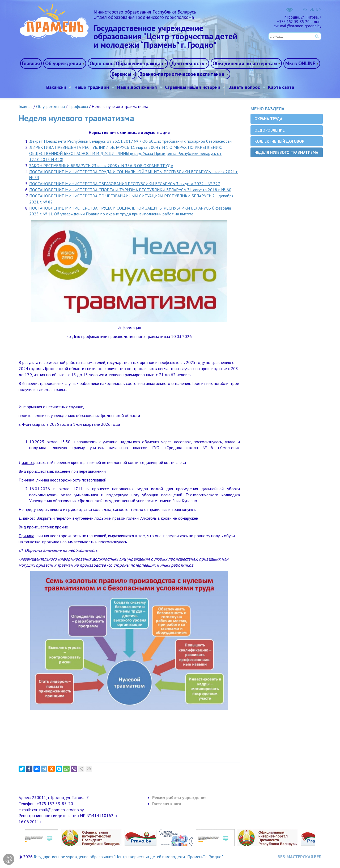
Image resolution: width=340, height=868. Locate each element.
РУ (305, 9)
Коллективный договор (279, 141)
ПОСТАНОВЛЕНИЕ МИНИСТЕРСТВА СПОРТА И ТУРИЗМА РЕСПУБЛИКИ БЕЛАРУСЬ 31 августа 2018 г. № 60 (130, 190)
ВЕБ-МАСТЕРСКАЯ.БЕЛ (299, 857)
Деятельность (188, 63)
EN (319, 9)
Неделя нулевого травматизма (286, 152)
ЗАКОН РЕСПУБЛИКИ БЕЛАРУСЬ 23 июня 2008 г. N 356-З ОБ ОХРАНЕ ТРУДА (101, 166)
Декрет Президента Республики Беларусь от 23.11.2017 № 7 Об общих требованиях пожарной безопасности (130, 141)
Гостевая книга (167, 804)
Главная (31, 63)
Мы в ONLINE (300, 63)
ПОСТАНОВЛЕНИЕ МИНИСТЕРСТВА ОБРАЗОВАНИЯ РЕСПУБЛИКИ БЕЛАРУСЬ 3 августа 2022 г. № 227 (125, 184)
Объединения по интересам (245, 63)
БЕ (312, 9)
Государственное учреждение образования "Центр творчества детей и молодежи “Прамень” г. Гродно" (128, 857)
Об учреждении (63, 63)
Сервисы (121, 74)
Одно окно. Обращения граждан (126, 63)
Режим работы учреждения (179, 797)
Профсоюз (78, 106)
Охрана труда (268, 119)
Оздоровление (270, 130)
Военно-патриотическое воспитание (182, 74)
